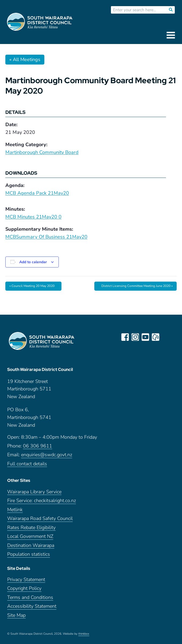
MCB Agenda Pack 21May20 (37, 193)
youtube (145, 337)
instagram (135, 337)
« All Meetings (25, 59)
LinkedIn (166, 337)
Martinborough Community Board (42, 152)
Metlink (15, 510)
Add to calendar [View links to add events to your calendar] (33, 262)
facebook (125, 337)
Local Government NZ (30, 536)
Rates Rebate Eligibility (31, 528)
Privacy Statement (26, 580)
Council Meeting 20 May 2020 (32, 286)
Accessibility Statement (32, 606)
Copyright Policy (24, 588)
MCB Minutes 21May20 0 (33, 217)
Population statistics (29, 554)
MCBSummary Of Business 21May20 (46, 237)
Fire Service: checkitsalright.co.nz (42, 501)
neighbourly (156, 337)
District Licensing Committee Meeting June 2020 (137, 286)
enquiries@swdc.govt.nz (47, 455)
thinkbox (84, 634)
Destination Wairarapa (31, 545)
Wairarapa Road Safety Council (40, 519)
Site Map (16, 615)
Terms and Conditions (30, 597)
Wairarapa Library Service (34, 492)
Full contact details (27, 464)
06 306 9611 (38, 446)
